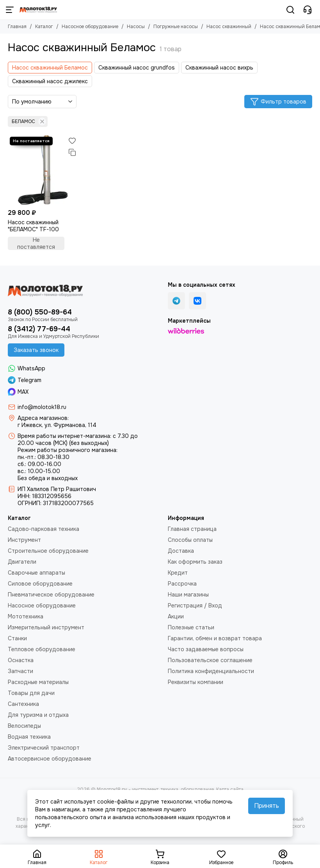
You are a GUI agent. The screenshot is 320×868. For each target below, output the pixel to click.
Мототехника (26, 616)
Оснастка (21, 660)
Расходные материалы (38, 682)
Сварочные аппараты (36, 573)
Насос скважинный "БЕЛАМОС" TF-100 (33, 226)
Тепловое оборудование (42, 649)
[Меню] (10, 10)
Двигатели (22, 562)
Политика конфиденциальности (211, 671)
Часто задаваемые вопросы (206, 649)
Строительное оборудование (48, 551)
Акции (176, 616)
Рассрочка (182, 584)
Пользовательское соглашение (210, 660)
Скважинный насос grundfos (137, 68)
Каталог (44, 27)
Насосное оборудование (90, 27)
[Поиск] (290, 10)
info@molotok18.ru (42, 407)
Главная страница (192, 529)
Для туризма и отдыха (38, 715)
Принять (267, 806)
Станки (17, 638)
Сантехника (23, 704)
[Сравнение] (72, 152)
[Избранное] (72, 141)
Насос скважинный (229, 27)
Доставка (181, 551)
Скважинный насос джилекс (50, 81)
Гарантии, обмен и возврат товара (215, 638)
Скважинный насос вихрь (219, 68)
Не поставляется (36, 243)
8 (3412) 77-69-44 (39, 329)
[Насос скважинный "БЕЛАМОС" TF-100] (43, 170)
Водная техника (29, 737)
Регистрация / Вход (195, 605)
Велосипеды (24, 726)
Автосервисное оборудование (50, 759)
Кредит (178, 573)
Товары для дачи (31, 693)
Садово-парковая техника (44, 529)
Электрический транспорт (44, 748)
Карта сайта (230, 789)
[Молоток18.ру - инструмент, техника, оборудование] (38, 10)
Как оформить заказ (195, 562)
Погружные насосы (176, 27)
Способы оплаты (190, 540)
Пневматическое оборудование (51, 595)
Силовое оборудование (40, 584)
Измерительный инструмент (46, 627)
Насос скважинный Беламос (50, 68)
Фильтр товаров (278, 102)
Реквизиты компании (196, 682)
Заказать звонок (36, 350)
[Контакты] (308, 10)
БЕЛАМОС (29, 121)
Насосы (136, 27)
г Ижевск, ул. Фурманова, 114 (57, 425)
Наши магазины (188, 595)
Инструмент (24, 540)
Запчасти (20, 671)
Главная (17, 27)
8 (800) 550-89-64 (40, 312)
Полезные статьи (191, 627)
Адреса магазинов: (43, 418)
